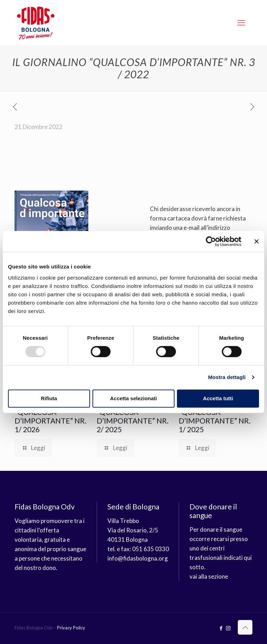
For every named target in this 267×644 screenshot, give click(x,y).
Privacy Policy (71, 628)
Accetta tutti (218, 398)
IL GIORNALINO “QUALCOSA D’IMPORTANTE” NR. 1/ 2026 (51, 416)
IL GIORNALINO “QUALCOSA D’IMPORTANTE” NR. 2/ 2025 (133, 416)
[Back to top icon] (245, 627)
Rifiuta (49, 398)
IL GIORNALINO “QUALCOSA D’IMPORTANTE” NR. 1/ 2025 (215, 416)
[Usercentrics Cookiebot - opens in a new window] (211, 241)
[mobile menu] (241, 23)
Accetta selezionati (133, 398)
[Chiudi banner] (257, 241)
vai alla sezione (209, 576)
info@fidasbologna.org (138, 558)
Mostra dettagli (227, 377)
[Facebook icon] (221, 628)
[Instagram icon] (228, 628)
